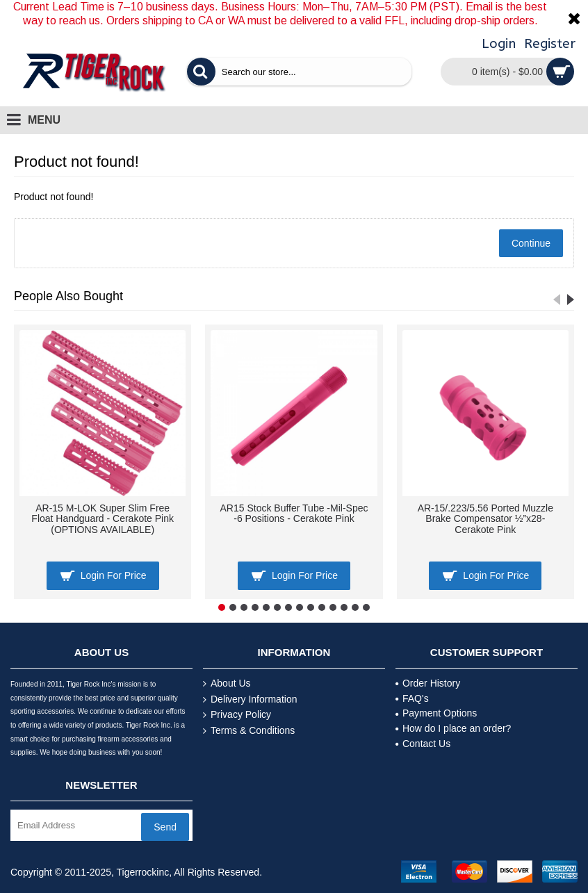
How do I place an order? (453, 728)
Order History (428, 683)
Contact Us (423, 744)
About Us (227, 683)
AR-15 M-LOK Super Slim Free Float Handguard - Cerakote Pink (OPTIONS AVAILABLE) (103, 519)
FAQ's (412, 698)
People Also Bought (68, 296)
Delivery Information (250, 699)
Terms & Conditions (249, 731)
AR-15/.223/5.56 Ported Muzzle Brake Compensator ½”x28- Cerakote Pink (485, 519)
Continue (531, 243)
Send (165, 827)
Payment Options (436, 713)
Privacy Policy (237, 715)
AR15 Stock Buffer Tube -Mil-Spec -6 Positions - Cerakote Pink (294, 513)
